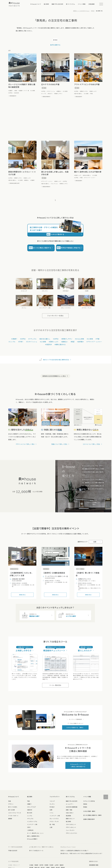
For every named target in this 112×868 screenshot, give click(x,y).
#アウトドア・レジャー (47, 181)
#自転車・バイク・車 (24, 91)
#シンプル (44, 94)
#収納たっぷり (93, 91)
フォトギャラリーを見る (55, 316)
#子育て (21, 342)
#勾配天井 (48, 344)
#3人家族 (65, 91)
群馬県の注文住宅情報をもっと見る (55, 376)
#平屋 (91, 94)
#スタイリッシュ (51, 91)
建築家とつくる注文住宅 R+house (81, 11)
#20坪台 (76, 91)
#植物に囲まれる (60, 344)
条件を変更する (55, 45)
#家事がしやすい (58, 94)
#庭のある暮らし (78, 94)
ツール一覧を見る (55, 685)
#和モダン (50, 94)
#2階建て (11, 91)
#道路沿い (59, 91)
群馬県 (93, 11)
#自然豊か (80, 342)
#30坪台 (43, 91)
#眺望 (72, 342)
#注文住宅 (16, 93)
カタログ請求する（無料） (75, 727)
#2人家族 (33, 91)
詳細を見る (22, 595)
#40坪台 (10, 93)
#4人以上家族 (79, 339)
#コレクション (54, 184)
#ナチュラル (32, 339)
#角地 (16, 91)
